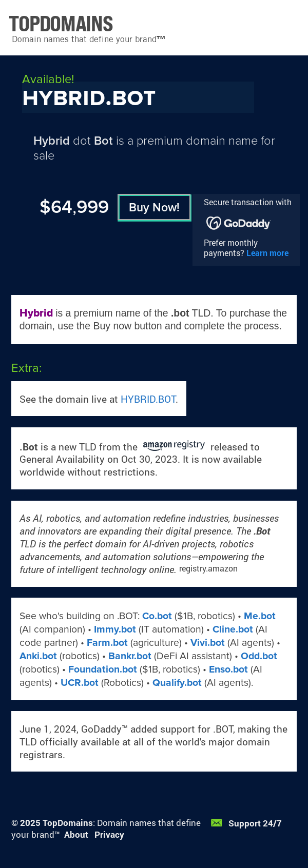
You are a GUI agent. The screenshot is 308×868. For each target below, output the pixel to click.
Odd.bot (259, 656)
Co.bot (157, 616)
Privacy (109, 834)
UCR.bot (80, 683)
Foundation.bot (103, 669)
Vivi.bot (208, 643)
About (76, 834)
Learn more (267, 253)
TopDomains (68, 823)
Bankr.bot (130, 656)
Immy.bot (115, 629)
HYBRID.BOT (148, 399)
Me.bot (260, 616)
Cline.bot (233, 629)
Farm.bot (107, 643)
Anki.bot (38, 656)
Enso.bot (228, 669)
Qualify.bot (177, 683)
